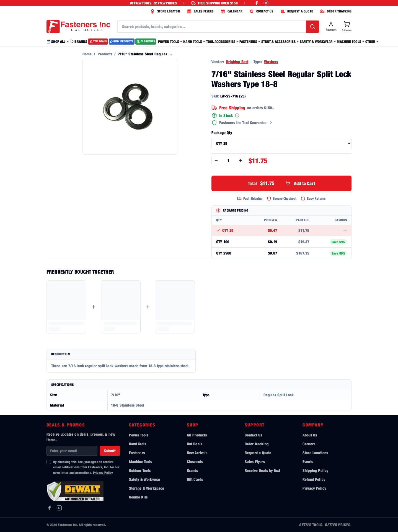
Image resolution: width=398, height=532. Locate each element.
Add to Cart (281, 183)
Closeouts (195, 462)
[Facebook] (49, 508)
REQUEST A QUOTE (296, 11)
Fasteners (137, 453)
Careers (309, 444)
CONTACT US (261, 11)
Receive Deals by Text (262, 470)
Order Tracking (257, 444)
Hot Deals (195, 444)
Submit (110, 451)
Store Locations (315, 453)
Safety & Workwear (145, 479)
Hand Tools (138, 444)
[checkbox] (49, 462)
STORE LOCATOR (164, 11)
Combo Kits (138, 497)
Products (105, 54)
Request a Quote (258, 453)
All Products (197, 435)
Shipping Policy (315, 470)
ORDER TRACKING (335, 11)
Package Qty (222, 133)
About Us (310, 435)
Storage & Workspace (147, 488)
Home (87, 54)
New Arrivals (197, 453)
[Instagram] (59, 508)
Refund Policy (314, 479)
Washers (271, 62)
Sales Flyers (255, 462)
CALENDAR (231, 11)
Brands (192, 470)
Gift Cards (195, 479)
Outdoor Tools (140, 470)
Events (308, 462)
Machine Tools (141, 462)
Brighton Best (237, 62)
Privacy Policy (103, 473)
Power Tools (139, 435)
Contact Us (254, 435)
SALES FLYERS (200, 11)
